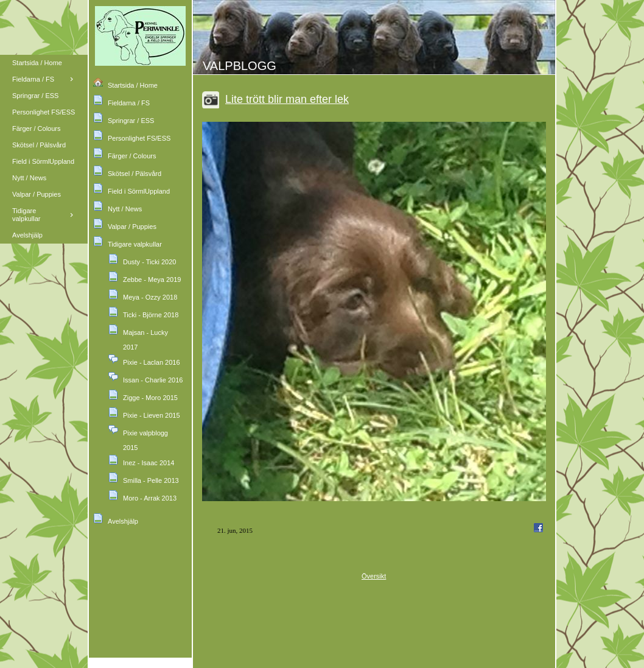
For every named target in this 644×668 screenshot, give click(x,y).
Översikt (374, 576)
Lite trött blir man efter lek (287, 99)
